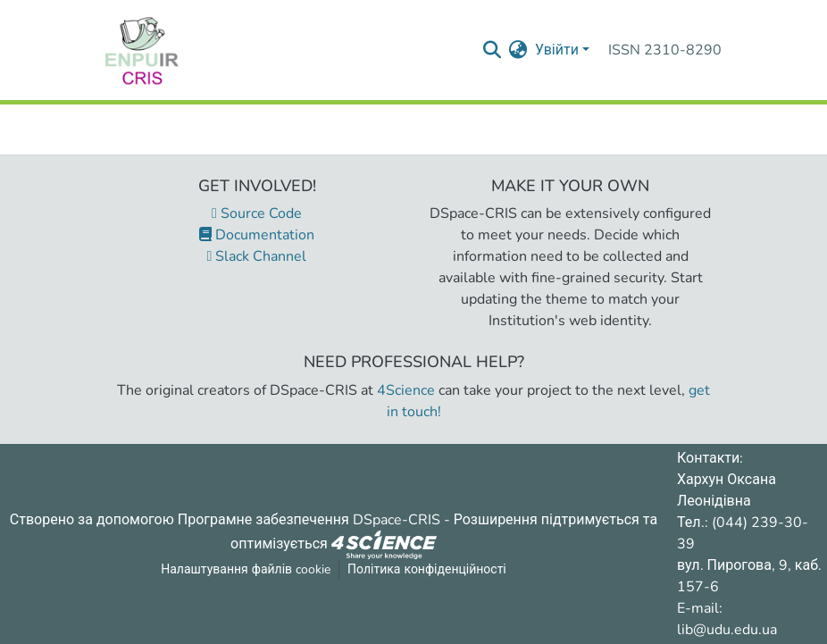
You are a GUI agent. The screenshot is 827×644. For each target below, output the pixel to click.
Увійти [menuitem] (557, 50)
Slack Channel (257, 256)
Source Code (257, 213)
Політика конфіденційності (427, 569)
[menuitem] (518, 50)
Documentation (257, 235)
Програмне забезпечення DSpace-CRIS (309, 520)
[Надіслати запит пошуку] (493, 50)
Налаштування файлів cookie (246, 569)
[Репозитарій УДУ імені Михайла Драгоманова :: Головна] (142, 50)
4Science (406, 390)
